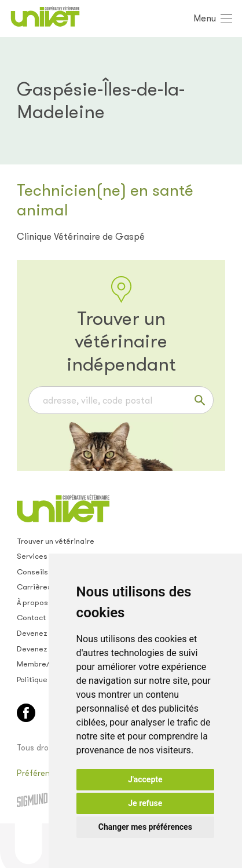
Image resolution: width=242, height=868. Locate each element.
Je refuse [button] (145, 803)
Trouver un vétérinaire (56, 541)
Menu (205, 18)
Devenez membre (47, 633)
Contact (31, 618)
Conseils (32, 572)
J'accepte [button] (145, 779)
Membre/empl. (43, 664)
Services (32, 556)
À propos (32, 603)
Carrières (34, 587)
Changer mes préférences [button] (145, 827)
